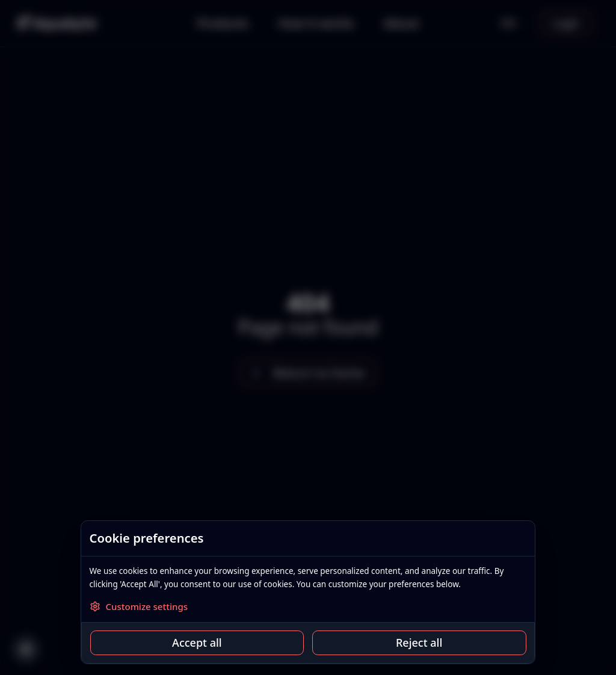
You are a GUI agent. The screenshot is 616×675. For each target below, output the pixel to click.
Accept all (197, 643)
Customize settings (139, 606)
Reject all (419, 643)
